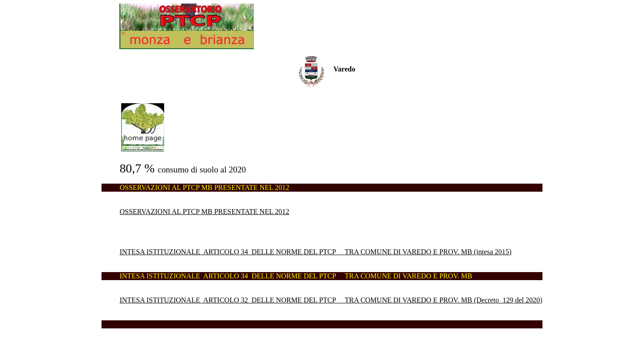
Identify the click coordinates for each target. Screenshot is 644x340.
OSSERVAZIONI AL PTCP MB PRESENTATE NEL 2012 (204, 212)
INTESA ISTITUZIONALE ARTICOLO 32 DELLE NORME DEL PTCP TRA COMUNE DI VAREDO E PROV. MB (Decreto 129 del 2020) (331, 300)
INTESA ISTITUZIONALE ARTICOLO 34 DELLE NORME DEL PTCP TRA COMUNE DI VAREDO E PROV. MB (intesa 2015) (315, 252)
